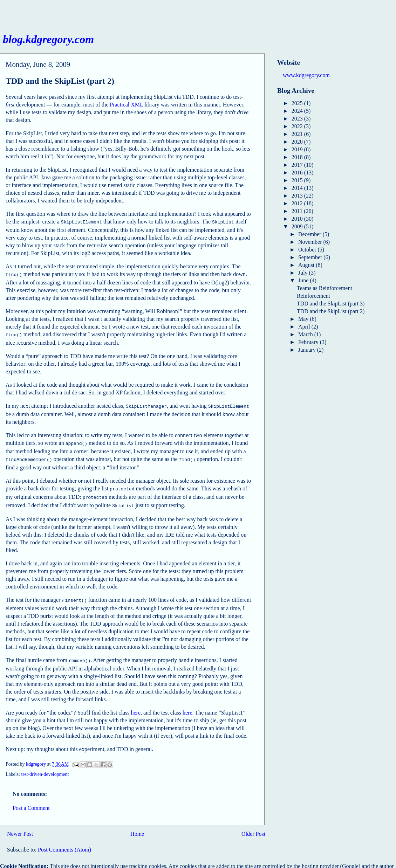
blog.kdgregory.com (48, 39)
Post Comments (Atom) (64, 842)
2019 (298, 149)
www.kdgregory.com (306, 75)
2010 (298, 219)
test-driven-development (45, 767)
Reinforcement (313, 296)
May (304, 319)
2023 (298, 119)
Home (137, 826)
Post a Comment (31, 800)
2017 (298, 165)
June (304, 280)
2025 (298, 103)
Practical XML (126, 105)
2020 (298, 142)
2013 (298, 196)
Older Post (253, 826)
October (308, 250)
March (306, 334)
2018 (298, 157)
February (309, 342)
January (308, 350)
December (310, 234)
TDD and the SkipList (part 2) (331, 311)
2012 (298, 203)
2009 (298, 226)
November (311, 242)
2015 (298, 180)
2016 (298, 173)
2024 (298, 111)
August (307, 265)
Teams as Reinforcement (325, 288)
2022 (298, 126)
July (304, 273)
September (311, 257)
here (136, 705)
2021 (298, 134)
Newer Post (20, 826)
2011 (298, 211)
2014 (298, 188)
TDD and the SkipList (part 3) (331, 304)
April (305, 327)
